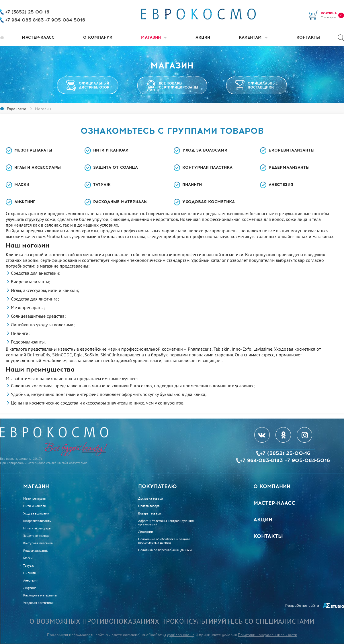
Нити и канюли (111, 150)
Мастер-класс (38, 37)
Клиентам (253, 37)
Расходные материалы (120, 202)
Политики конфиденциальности (268, 635)
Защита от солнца (116, 167)
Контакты (308, 37)
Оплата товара (149, 506)
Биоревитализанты (292, 150)
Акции (203, 37)
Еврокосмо (17, 109)
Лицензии (146, 532)
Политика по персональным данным (165, 550)
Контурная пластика (207, 167)
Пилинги (192, 185)
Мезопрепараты (33, 150)
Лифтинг (25, 202)
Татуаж (102, 185)
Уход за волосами (205, 150)
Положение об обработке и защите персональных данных (164, 541)
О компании (98, 37)
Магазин (154, 37)
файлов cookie (181, 635)
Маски (22, 185)
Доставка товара (150, 498)
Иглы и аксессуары (38, 167)
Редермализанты (289, 167)
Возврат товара (149, 513)
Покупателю (158, 486)
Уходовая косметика (209, 202)
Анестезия (281, 185)
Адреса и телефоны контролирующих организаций (166, 523)
